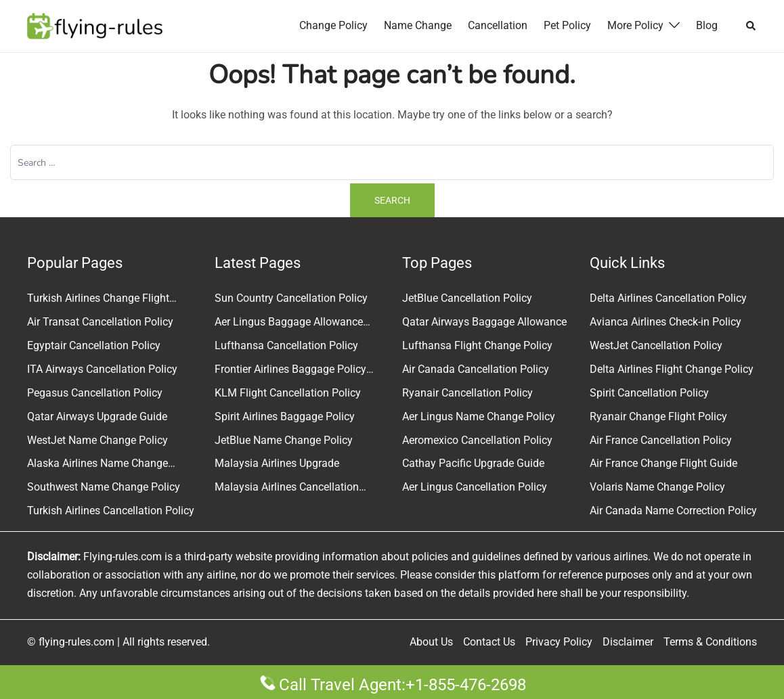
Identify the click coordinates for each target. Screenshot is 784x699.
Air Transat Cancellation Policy (100, 322)
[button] (752, 26)
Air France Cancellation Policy (661, 440)
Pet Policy (567, 25)
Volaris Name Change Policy (657, 487)
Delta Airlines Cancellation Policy (668, 298)
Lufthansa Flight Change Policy (477, 345)
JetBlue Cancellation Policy (467, 298)
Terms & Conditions (710, 642)
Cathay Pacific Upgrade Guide (473, 463)
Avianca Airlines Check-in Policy (666, 322)
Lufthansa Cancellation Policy (286, 345)
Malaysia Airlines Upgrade (277, 463)
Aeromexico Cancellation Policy (477, 440)
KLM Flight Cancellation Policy (288, 393)
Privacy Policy (559, 642)
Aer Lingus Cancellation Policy (475, 487)
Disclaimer (628, 642)
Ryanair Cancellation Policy (467, 393)
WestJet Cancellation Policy (656, 345)
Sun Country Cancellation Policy (291, 298)
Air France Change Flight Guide (663, 463)
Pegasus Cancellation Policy (95, 393)
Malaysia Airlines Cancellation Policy (287, 489)
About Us (431, 642)
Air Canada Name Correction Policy (673, 511)
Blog (707, 25)
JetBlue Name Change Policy (284, 440)
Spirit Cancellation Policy (649, 393)
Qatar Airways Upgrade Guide (97, 416)
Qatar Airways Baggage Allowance (484, 322)
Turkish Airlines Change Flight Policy (98, 300)
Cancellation (498, 25)
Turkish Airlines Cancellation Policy (111, 511)
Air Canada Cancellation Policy (476, 369)
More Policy (635, 25)
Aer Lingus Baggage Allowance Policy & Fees (289, 323)
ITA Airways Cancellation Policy (102, 369)
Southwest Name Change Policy (104, 487)
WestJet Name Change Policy (97, 440)
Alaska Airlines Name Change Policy (97, 465)
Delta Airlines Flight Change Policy (672, 369)
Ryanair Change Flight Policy (658, 416)
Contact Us (489, 642)
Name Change (418, 25)
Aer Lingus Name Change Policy (479, 416)
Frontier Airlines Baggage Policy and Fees (290, 371)
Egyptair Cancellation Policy (94, 345)
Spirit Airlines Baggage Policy (285, 416)
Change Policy (333, 25)
